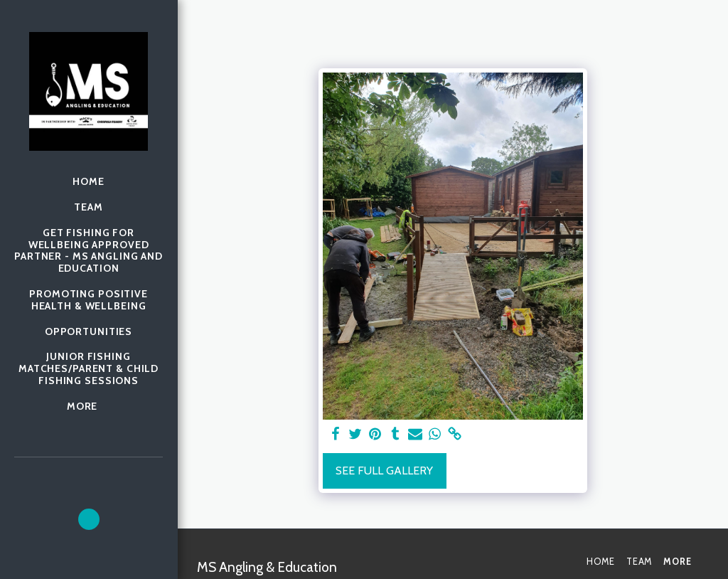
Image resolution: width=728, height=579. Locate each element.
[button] (89, 519)
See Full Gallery (384, 471)
